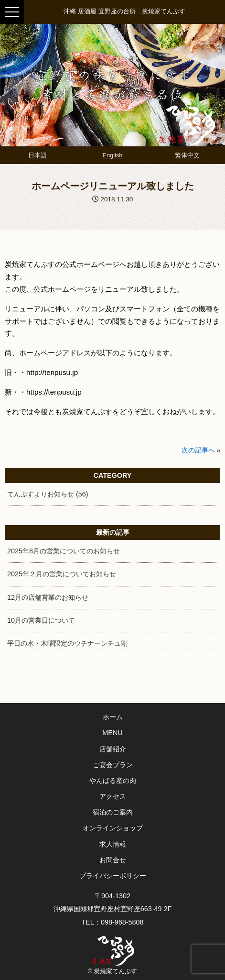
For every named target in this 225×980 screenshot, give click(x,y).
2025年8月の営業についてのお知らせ (64, 551)
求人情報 (113, 844)
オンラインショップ (113, 828)
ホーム (113, 717)
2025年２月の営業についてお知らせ (62, 574)
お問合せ (113, 860)
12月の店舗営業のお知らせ (48, 597)
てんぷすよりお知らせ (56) (48, 494)
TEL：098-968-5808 (112, 922)
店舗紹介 (113, 749)
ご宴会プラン (113, 765)
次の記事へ (198, 450)
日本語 (37, 155)
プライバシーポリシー (113, 876)
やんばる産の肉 (113, 781)
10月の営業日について (41, 620)
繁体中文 (187, 155)
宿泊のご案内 (113, 812)
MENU (112, 733)
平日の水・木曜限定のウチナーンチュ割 (67, 643)
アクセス (113, 796)
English (112, 155)
